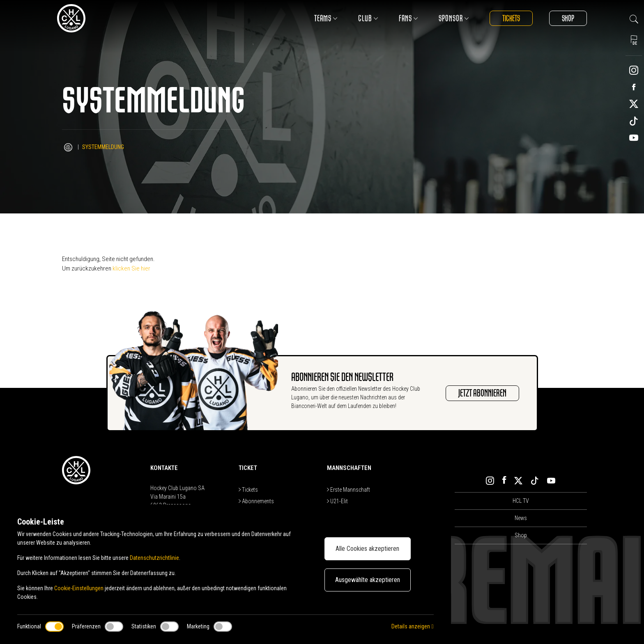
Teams (326, 18)
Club (368, 18)
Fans (408, 18)
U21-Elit (337, 501)
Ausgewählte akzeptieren (368, 580)
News (521, 518)
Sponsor (454, 18)
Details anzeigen (412, 626)
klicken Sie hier (131, 268)
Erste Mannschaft (348, 490)
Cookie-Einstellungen (79, 588)
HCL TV (521, 501)
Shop (568, 18)
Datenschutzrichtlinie (154, 558)
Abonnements (256, 501)
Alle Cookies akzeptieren (367, 549)
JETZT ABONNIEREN (482, 393)
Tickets (511, 18)
